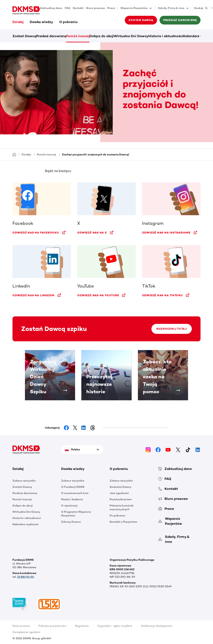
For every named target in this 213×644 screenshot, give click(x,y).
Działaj (18, 22)
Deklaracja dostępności (157, 626)
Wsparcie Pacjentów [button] (136, 8)
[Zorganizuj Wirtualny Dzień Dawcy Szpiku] (65, 390)
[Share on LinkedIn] (84, 428)
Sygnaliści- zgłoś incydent (115, 626)
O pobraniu (68, 22)
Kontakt (78, 8)
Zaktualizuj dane (51, 8)
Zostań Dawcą (141, 20)
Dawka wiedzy (41, 22)
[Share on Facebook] (66, 428)
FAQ (67, 8)
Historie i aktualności (166, 36)
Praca (111, 8)
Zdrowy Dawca (71, 522)
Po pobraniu (118, 516)
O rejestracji (69, 506)
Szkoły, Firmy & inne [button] (174, 8)
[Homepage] (14, 154)
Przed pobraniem (121, 499)
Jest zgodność (119, 493)
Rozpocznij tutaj (172, 329)
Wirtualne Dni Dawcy (131, 36)
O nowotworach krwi (75, 493)
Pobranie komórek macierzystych (122, 507)
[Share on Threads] (93, 428)
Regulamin (82, 626)
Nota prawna (21, 626)
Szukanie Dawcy (121, 487)
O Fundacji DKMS (73, 487)
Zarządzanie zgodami (26, 632)
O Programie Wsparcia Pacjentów (76, 514)
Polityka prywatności (52, 626)
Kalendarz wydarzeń (25, 524)
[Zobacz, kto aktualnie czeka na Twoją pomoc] (178, 390)
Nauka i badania (72, 499)
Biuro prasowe (95, 8)
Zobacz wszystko (24, 481)
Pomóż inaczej (78, 36)
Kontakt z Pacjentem (123, 522)
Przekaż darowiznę (180, 20)
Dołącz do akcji (102, 36)
